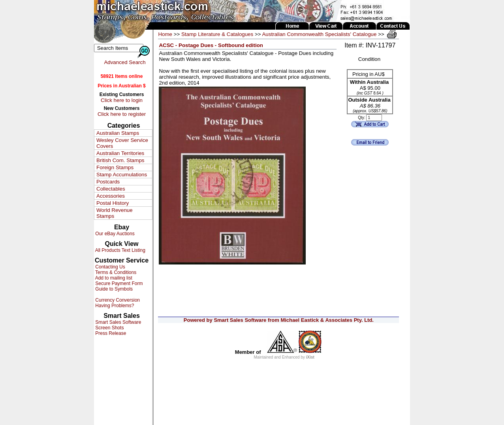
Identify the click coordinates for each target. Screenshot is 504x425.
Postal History (113, 203)
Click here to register (122, 114)
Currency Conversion (117, 300)
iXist (310, 357)
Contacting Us (110, 267)
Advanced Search (125, 62)
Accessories (111, 196)
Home (165, 34)
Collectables (111, 189)
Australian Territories (120, 153)
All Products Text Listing (120, 250)
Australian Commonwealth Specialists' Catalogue (319, 34)
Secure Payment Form (118, 283)
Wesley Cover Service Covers (122, 143)
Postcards (108, 182)
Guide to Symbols (113, 289)
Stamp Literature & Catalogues (217, 34)
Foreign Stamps (115, 167)
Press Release (110, 333)
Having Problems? (114, 306)
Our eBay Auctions (114, 234)
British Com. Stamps (120, 160)
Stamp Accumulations (122, 175)
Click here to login (122, 100)
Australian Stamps (118, 133)
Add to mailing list (113, 278)
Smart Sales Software (118, 322)
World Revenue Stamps (115, 213)
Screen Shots (109, 328)
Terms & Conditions (115, 272)
